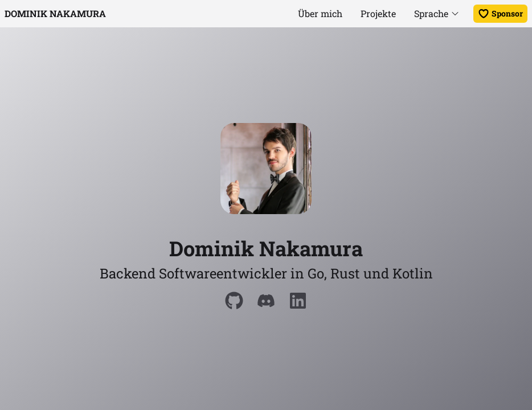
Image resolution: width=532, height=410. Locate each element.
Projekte (378, 13)
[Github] (234, 301)
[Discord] (266, 301)
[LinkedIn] (298, 301)
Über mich (320, 13)
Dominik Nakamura (55, 13)
